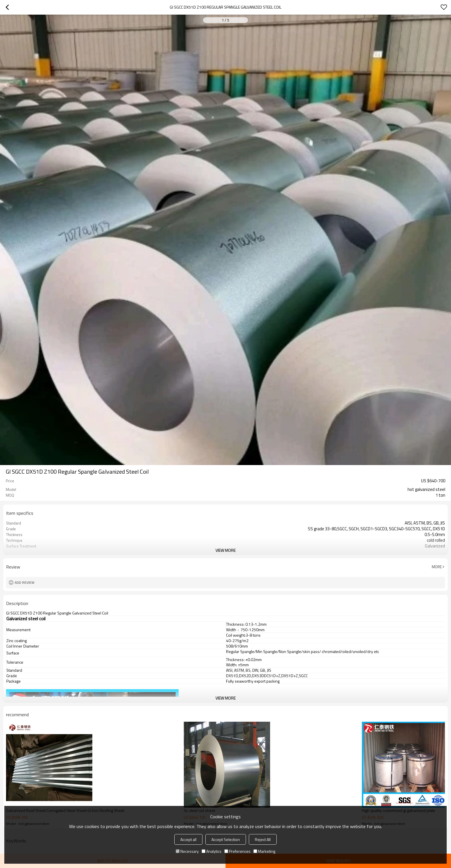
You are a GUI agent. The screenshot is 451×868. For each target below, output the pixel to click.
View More (225, 550)
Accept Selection (226, 839)
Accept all (188, 839)
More (437, 567)
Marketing (264, 851)
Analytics (212, 851)
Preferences (237, 851)
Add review (25, 582)
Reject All (263, 839)
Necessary (187, 851)
